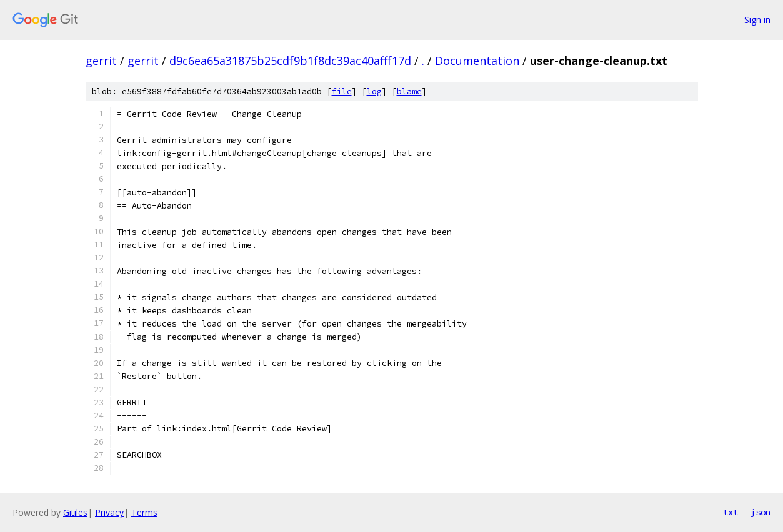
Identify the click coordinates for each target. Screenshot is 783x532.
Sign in (757, 20)
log (374, 91)
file (342, 91)
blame (409, 91)
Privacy (109, 512)
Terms (144, 512)
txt (731, 512)
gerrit (101, 61)
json (761, 512)
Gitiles (75, 512)
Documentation (477, 61)
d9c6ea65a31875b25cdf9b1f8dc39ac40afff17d (290, 61)
